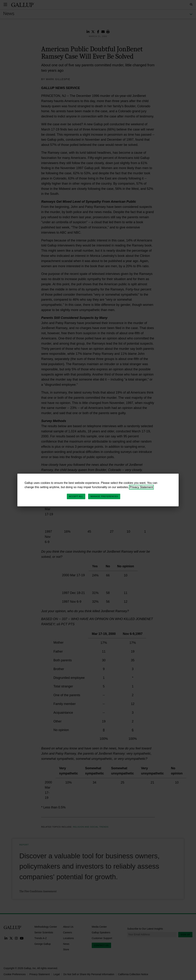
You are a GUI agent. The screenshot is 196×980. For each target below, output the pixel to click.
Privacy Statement (141, 487)
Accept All (76, 496)
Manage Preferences (104, 496)
